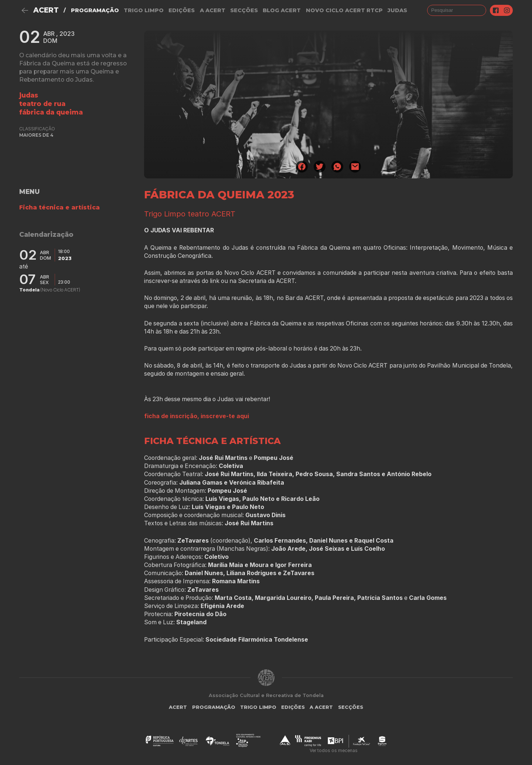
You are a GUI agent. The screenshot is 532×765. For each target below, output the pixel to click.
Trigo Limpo (144, 10)
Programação (95, 10)
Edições (182, 10)
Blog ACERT (282, 10)
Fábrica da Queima (51, 112)
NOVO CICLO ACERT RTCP (344, 10)
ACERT (46, 10)
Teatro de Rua (42, 104)
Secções (244, 10)
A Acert (213, 10)
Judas (29, 95)
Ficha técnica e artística (59, 207)
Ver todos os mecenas (334, 750)
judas (397, 10)
